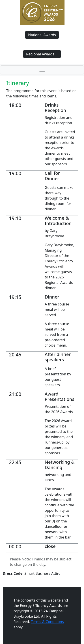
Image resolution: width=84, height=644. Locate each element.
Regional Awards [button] (41, 54)
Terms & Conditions (47, 622)
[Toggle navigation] (42, 70)
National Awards (42, 35)
